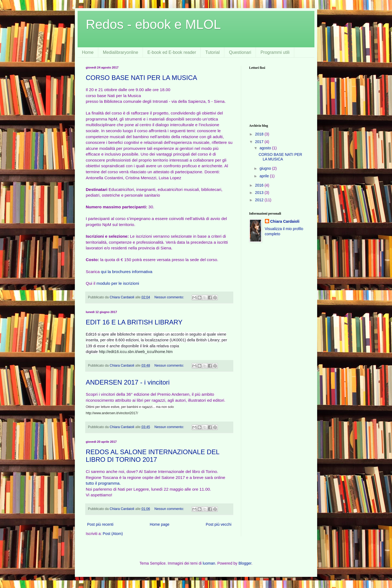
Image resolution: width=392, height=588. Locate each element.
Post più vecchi (219, 524)
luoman (209, 563)
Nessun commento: (170, 297)
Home (88, 52)
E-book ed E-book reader (172, 52)
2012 (260, 200)
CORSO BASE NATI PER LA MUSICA (141, 78)
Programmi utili (275, 52)
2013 (260, 193)
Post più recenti (100, 524)
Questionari (240, 52)
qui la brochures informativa (127, 272)
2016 (260, 185)
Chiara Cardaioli (285, 221)
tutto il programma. (103, 483)
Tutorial (212, 52)
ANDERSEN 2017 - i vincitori (128, 382)
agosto (266, 148)
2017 (260, 142)
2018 (260, 134)
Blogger (245, 563)
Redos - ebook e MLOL (153, 24)
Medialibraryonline (121, 52)
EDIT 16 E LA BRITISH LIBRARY (134, 322)
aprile (265, 176)
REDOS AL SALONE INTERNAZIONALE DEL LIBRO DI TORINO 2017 (152, 456)
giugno (266, 168)
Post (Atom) (113, 534)
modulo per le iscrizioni (118, 283)
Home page (160, 524)
